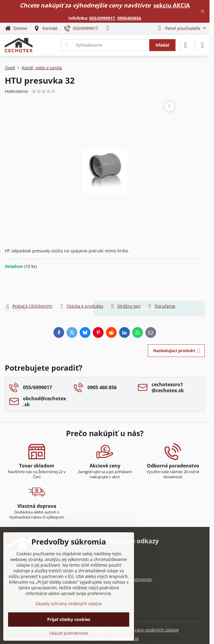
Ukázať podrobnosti (69, 633)
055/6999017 (102, 18)
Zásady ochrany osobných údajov (146, 630)
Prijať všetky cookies (69, 619)
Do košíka (149, 286)
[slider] (44, 91)
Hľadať (162, 45)
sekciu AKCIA (172, 5)
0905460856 (129, 18)
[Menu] (202, 45)
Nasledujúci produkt (176, 351)
